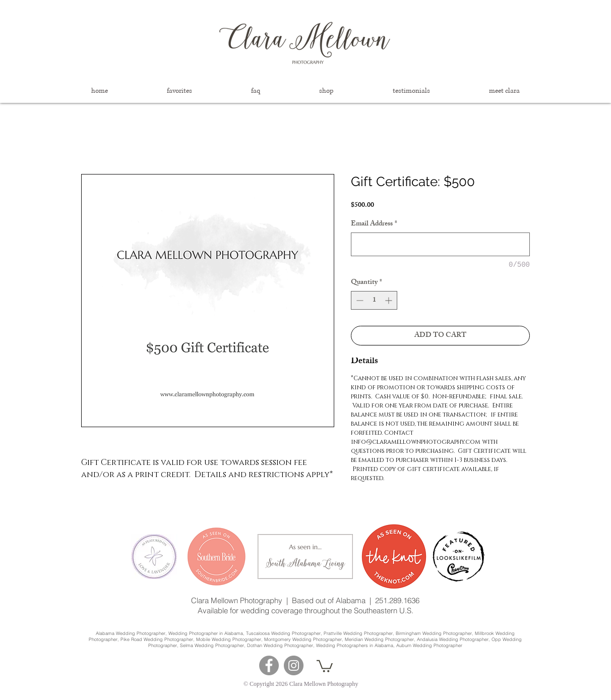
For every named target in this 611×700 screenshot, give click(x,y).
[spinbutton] (374, 300)
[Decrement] (359, 300)
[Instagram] (294, 665)
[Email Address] (440, 244)
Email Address (374, 224)
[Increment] (389, 300)
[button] (179, 91)
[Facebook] (269, 665)
